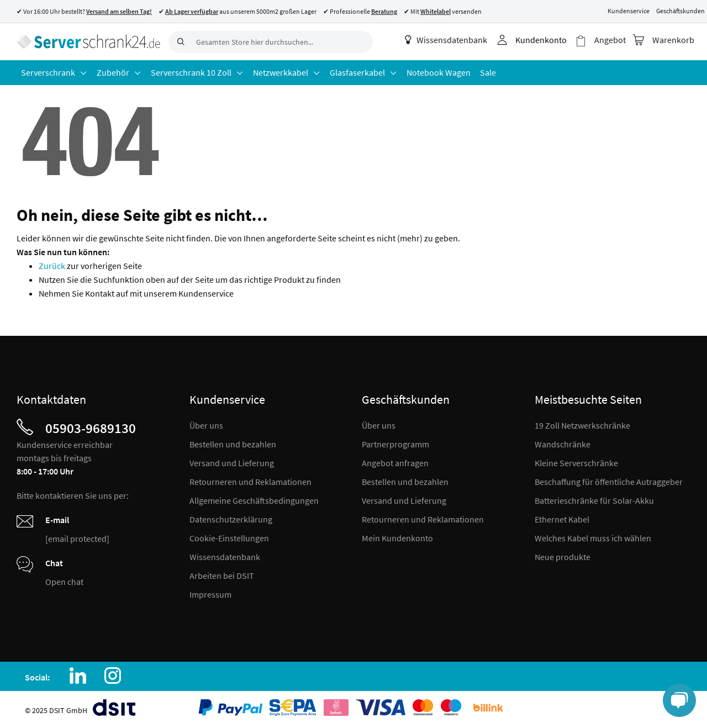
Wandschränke (563, 444)
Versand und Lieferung (232, 463)
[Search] (180, 42)
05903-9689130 (91, 428)
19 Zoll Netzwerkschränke (582, 425)
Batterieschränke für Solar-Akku (594, 500)
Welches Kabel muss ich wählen (593, 538)
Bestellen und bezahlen (233, 444)
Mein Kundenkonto (397, 538)
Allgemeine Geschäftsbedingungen (254, 500)
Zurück (53, 266)
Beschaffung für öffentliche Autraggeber (609, 482)
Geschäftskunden (680, 11)
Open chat (64, 582)
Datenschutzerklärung (231, 519)
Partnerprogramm (395, 444)
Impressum (210, 594)
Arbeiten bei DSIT (222, 576)
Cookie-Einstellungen (229, 538)
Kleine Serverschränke (576, 463)
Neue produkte (563, 557)
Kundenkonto (541, 40)
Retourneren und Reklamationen (250, 482)
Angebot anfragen (395, 463)
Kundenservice (629, 11)
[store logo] (88, 41)
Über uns (206, 425)
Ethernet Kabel (562, 519)
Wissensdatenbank (446, 40)
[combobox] (271, 42)
